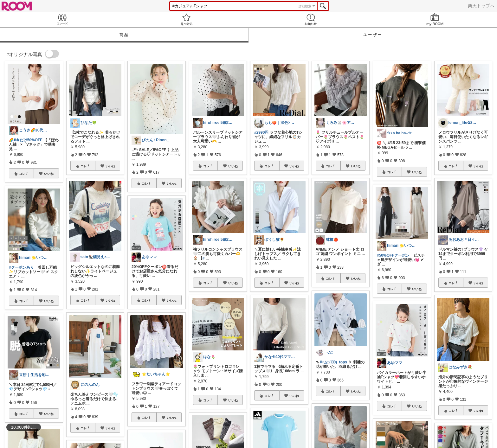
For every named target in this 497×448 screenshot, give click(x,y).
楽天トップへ (481, 6)
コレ (24, 174)
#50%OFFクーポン (393, 255)
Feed (62, 19)
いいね (49, 174)
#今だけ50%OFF (28, 140)
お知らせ (311, 19)
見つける (186, 19)
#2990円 (261, 132)
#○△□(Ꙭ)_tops (333, 362)
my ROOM (435, 19)
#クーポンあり (21, 267)
